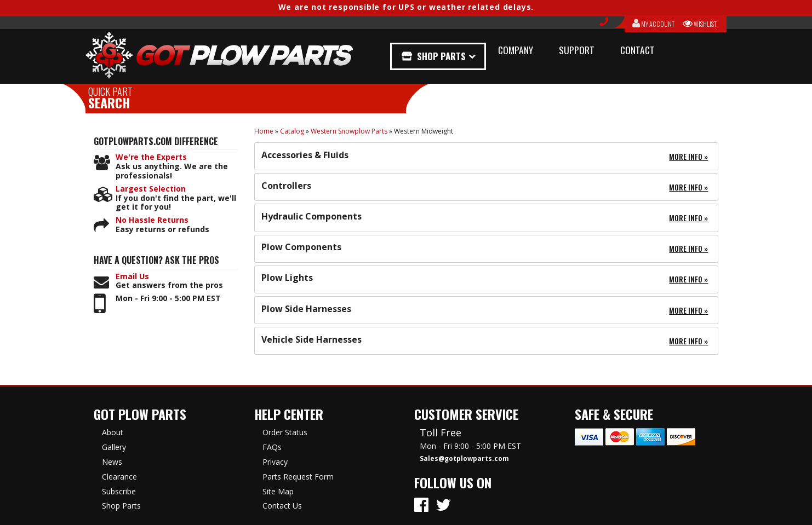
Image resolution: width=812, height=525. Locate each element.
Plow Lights (287, 278)
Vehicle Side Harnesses (311, 339)
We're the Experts (151, 157)
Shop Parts (443, 56)
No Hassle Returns (152, 220)
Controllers (286, 186)
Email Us (132, 277)
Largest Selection (151, 189)
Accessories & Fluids (305, 155)
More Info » (688, 156)
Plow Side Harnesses (306, 309)
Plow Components (301, 247)
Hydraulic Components (311, 216)
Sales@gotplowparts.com (464, 459)
